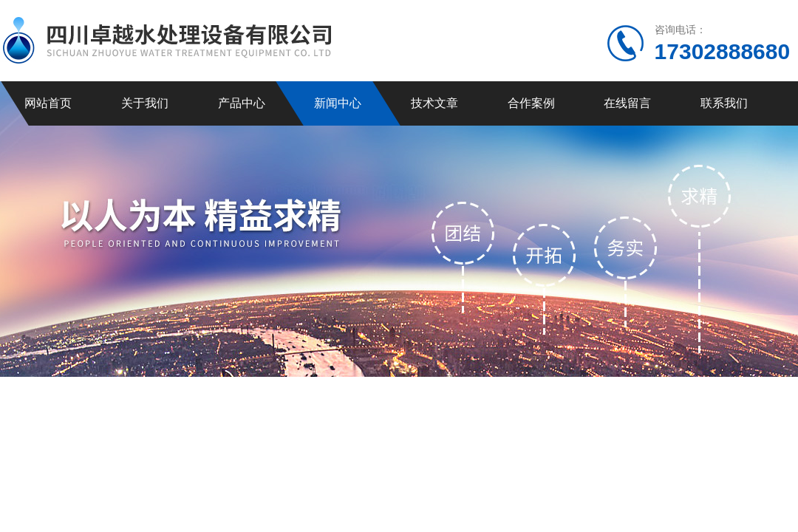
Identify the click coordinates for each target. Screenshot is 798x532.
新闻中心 (338, 103)
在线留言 (627, 103)
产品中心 (242, 103)
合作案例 (531, 103)
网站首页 (48, 103)
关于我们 (145, 103)
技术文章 (434, 103)
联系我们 (724, 103)
